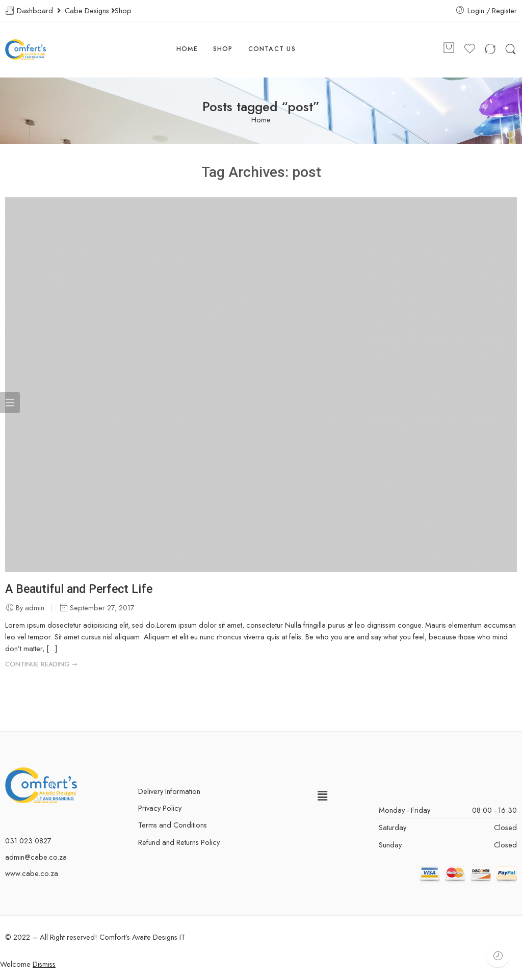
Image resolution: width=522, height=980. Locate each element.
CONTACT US (272, 49)
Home (261, 120)
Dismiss (44, 964)
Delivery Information (169, 791)
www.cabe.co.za (32, 873)
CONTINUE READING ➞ (41, 664)
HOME (187, 49)
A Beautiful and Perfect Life (79, 589)
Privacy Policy (160, 808)
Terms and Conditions (173, 825)
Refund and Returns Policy (179, 842)
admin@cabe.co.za (36, 857)
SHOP (223, 49)
